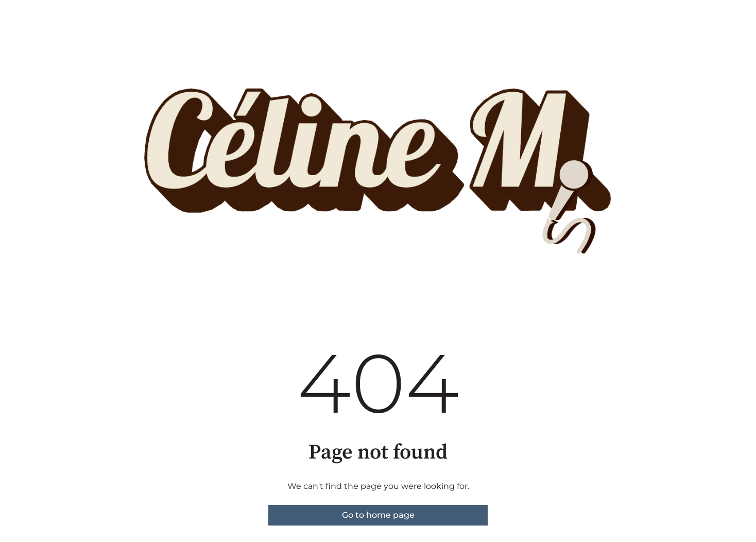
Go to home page (378, 515)
